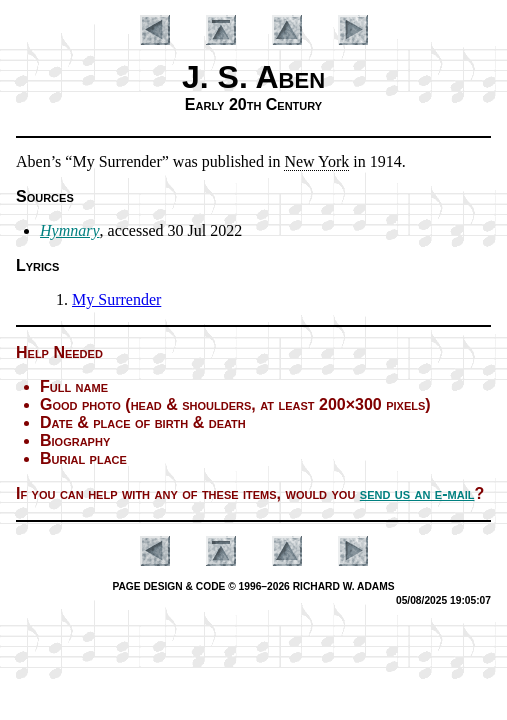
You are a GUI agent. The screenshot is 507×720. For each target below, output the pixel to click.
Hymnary (70, 230)
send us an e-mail (417, 493)
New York (316, 161)
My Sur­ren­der (116, 299)
